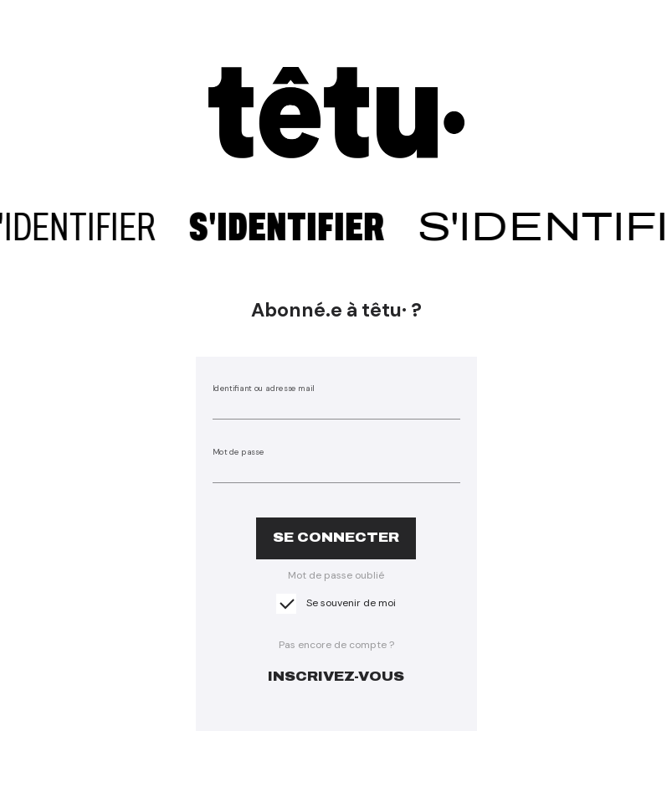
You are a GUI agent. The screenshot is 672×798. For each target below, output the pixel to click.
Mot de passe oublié (336, 575)
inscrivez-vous (336, 676)
